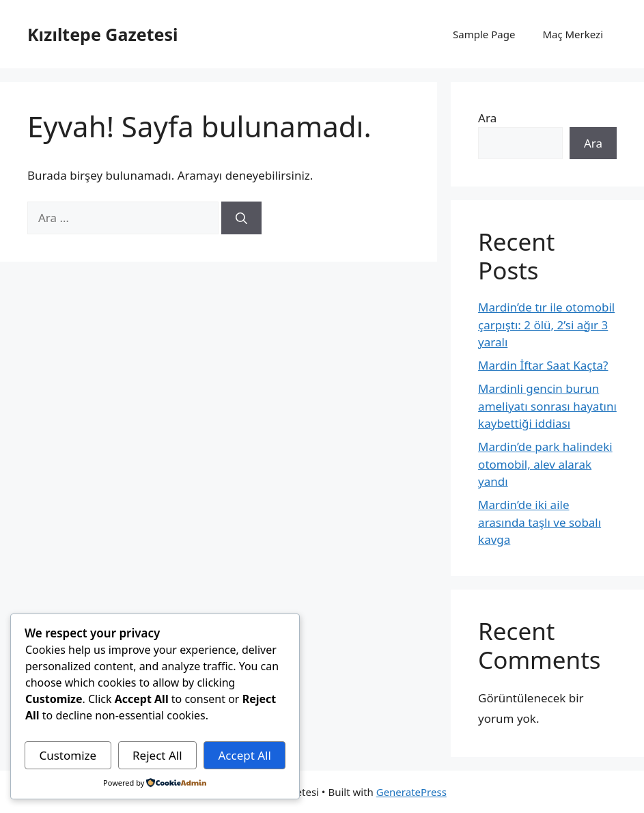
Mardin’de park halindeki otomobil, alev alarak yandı (545, 464)
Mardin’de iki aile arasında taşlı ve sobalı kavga (540, 522)
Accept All (244, 755)
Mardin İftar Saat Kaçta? (543, 365)
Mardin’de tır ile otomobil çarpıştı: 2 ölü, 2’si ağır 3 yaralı (546, 325)
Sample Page (484, 34)
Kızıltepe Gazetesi (102, 34)
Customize (68, 755)
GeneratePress (411, 792)
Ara (487, 118)
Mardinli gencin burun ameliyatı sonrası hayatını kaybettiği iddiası (547, 406)
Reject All (157, 755)
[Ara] (241, 218)
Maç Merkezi (573, 34)
